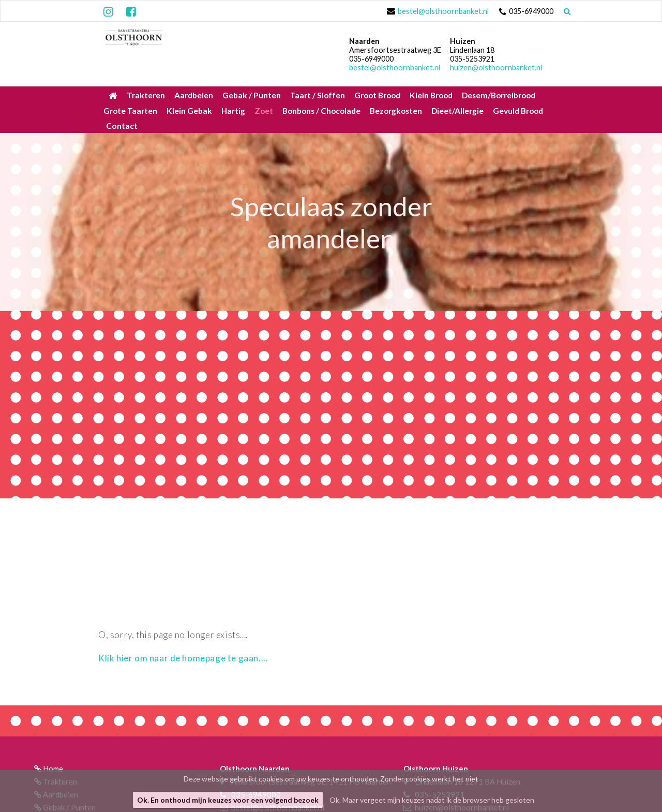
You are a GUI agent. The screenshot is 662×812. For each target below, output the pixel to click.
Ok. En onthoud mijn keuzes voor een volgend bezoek (228, 800)
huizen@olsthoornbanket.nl (496, 68)
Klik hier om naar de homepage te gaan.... (183, 658)
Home (53, 769)
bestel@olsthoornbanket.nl (443, 11)
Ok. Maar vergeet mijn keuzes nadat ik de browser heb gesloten (432, 800)
